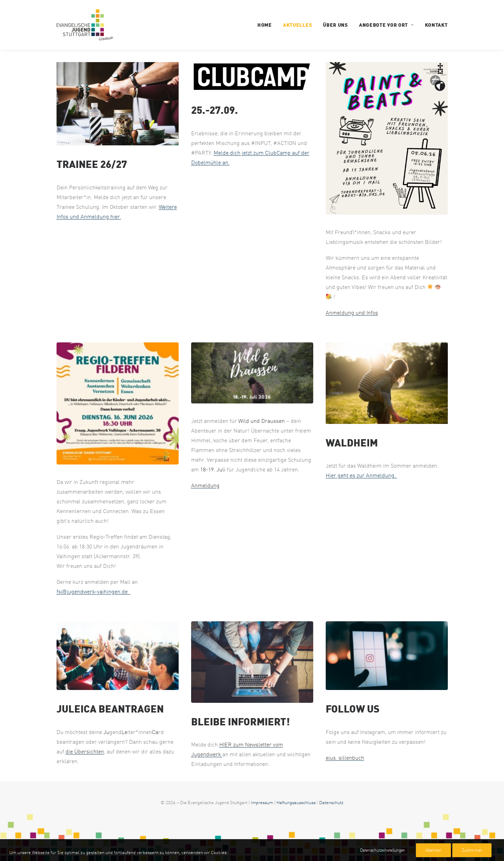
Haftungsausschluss (296, 802)
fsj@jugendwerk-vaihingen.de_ (93, 591)
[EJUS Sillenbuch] (85, 25)
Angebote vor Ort (386, 25)
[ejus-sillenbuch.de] (252, 77)
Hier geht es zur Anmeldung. (361, 475)
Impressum (262, 802)
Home (265, 25)
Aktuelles (297, 25)
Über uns (335, 25)
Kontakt (436, 25)
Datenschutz (331, 802)
